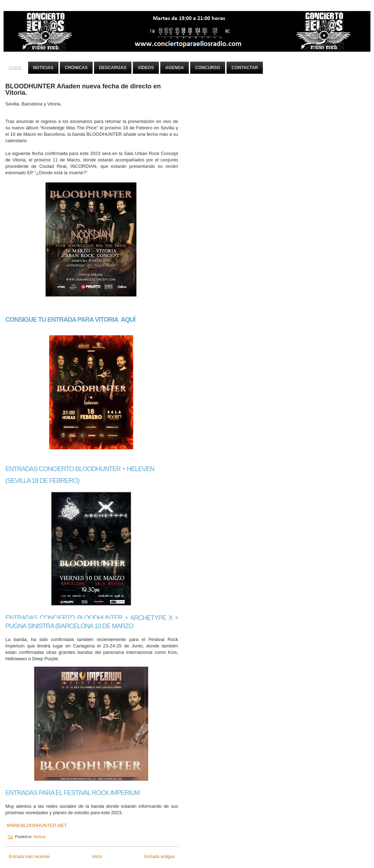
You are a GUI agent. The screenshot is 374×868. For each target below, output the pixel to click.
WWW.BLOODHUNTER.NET (37, 825)
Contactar (245, 68)
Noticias (43, 68)
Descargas (113, 68)
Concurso (208, 68)
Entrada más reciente (29, 857)
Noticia (40, 837)
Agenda (175, 68)
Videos (146, 68)
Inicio (15, 68)
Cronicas (76, 68)
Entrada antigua (159, 857)
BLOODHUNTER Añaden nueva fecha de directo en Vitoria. (83, 89)
